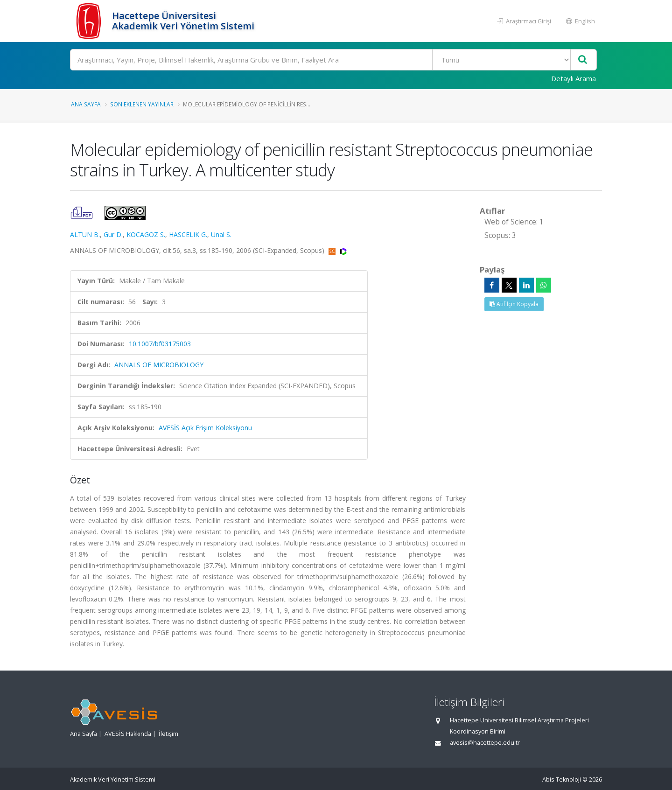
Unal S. (221, 234)
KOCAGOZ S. (146, 234)
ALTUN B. (85, 234)
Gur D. (113, 234)
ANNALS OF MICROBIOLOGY (159, 365)
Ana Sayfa (86, 104)
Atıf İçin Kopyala (514, 304)
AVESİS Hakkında (128, 734)
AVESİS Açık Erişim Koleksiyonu (205, 428)
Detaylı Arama (574, 78)
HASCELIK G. (188, 234)
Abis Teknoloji (562, 780)
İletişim (168, 734)
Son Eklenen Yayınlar (142, 104)
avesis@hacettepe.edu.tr (485, 743)
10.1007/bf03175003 (160, 344)
